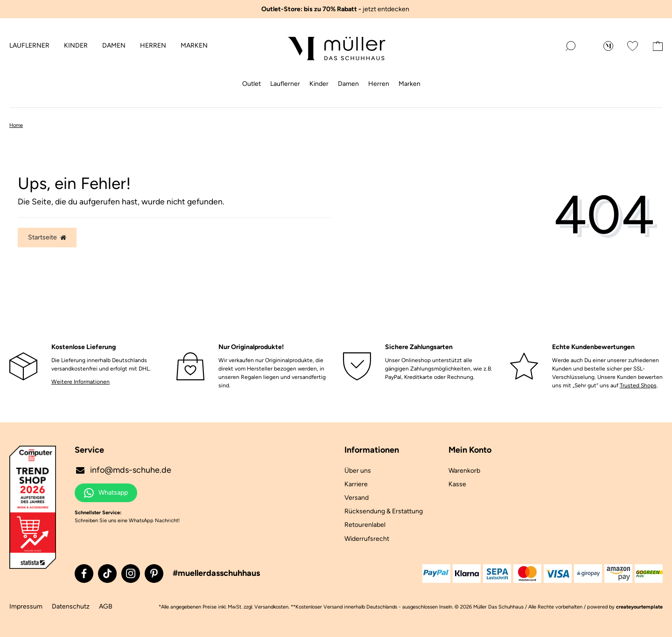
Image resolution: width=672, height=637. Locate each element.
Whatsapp (106, 493)
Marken (194, 45)
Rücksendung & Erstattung (384, 511)
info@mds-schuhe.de (123, 470)
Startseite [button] (47, 237)
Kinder (76, 45)
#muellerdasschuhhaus (216, 573)
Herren (153, 45)
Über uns (358, 471)
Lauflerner (29, 45)
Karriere (356, 484)
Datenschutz (71, 606)
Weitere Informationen (80, 382)
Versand (357, 498)
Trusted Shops (638, 385)
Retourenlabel (365, 525)
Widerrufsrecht (367, 539)
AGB (106, 606)
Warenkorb (464, 471)
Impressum (26, 606)
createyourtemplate (639, 607)
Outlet (252, 84)
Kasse (457, 484)
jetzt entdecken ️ (336, 9)
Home (16, 125)
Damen (114, 45)
